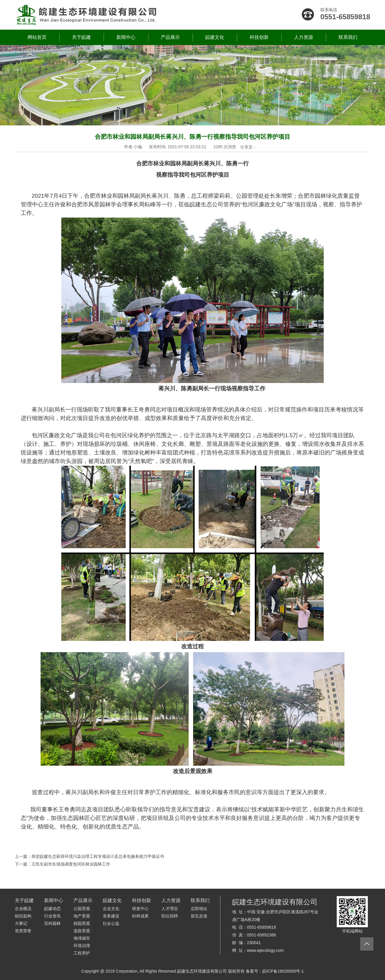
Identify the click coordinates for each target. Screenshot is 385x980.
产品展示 (170, 37)
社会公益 (111, 923)
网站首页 (37, 37)
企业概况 (23, 909)
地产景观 (82, 916)
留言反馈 (199, 916)
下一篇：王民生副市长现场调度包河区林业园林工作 (62, 864)
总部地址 (199, 909)
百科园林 (52, 923)
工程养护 (82, 953)
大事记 (21, 923)
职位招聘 (170, 916)
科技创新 (259, 37)
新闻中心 (126, 37)
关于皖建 (81, 37)
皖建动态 (52, 909)
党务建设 (111, 916)
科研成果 (140, 916)
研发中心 (140, 909)
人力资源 (304, 37)
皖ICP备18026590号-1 (283, 971)
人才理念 (170, 909)
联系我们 (348, 37)
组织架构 (23, 916)
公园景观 (82, 909)
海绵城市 (82, 938)
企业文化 (111, 909)
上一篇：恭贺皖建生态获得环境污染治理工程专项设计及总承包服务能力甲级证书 (89, 856)
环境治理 (82, 946)
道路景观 (82, 931)
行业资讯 (52, 916)
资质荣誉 (23, 931)
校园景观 (82, 923)
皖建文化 (215, 37)
